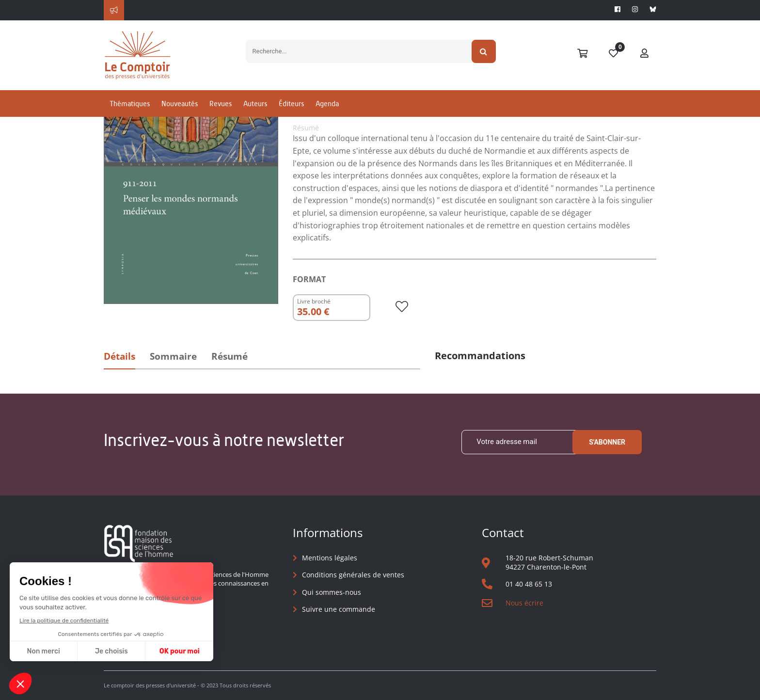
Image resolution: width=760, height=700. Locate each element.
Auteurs (255, 103)
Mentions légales (330, 558)
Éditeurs (291, 103)
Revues (221, 103)
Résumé (230, 356)
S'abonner (607, 442)
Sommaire (173, 356)
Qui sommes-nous (332, 592)
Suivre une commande (339, 609)
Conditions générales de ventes (353, 575)
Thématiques (130, 103)
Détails (119, 356)
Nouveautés (180, 103)
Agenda (327, 103)
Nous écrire (524, 603)
